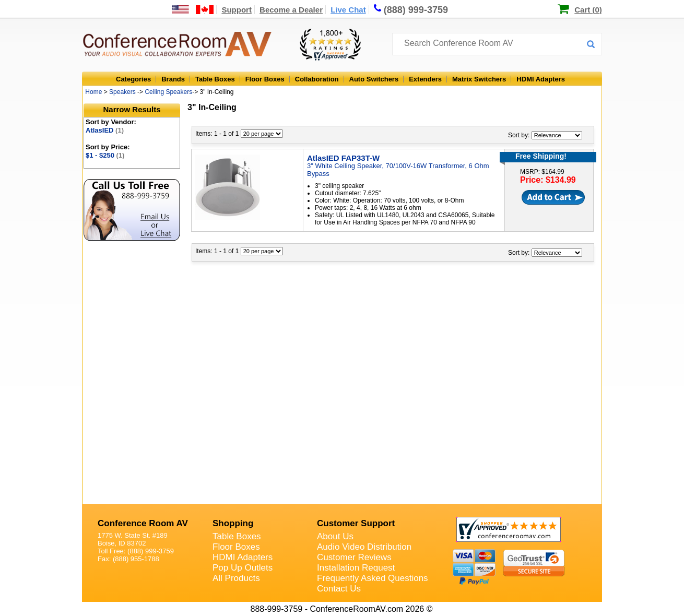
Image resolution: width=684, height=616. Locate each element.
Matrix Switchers (479, 79)
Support (237, 10)
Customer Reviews (354, 557)
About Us (335, 536)
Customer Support (356, 523)
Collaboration (317, 79)
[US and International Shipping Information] (193, 10)
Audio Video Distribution (364, 547)
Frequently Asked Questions (373, 578)
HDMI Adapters (541, 79)
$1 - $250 (105, 155)
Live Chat (348, 10)
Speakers (122, 92)
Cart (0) (588, 10)
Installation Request (356, 568)
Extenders (425, 79)
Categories (133, 79)
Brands (173, 79)
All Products (236, 578)
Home (93, 92)
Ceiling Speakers (168, 92)
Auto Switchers (374, 79)
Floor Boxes (265, 79)
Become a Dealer (291, 10)
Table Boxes (215, 79)
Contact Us (339, 589)
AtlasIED (105, 130)
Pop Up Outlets (243, 568)
